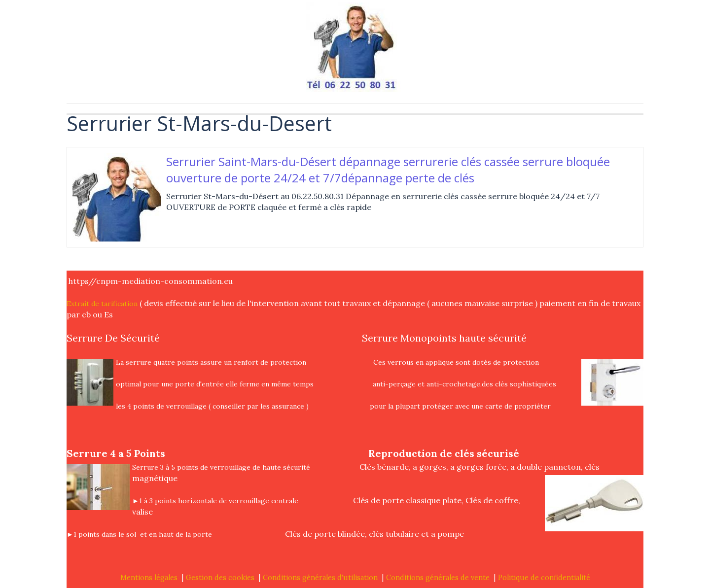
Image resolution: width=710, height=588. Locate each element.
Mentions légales (149, 578)
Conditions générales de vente (438, 578)
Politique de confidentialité (544, 578)
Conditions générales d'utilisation (320, 578)
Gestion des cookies (220, 578)
